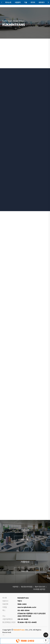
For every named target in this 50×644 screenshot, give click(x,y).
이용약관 (15, 587)
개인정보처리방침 (27, 587)
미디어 (33, 2)
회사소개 (8, 2)
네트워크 (42, 2)
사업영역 (18, 2)
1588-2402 (25, 641)
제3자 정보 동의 (40, 587)
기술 (26, 2)
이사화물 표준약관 (39, 589)
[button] (2, 2)
